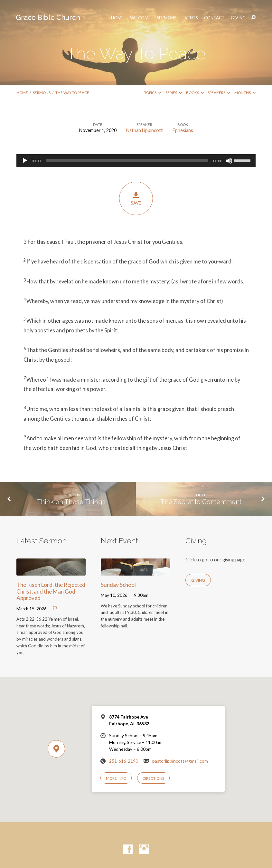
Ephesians (183, 130)
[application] (136, 161)
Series (174, 93)
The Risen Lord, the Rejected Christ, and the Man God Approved (51, 591)
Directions (153, 778)
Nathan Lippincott (145, 130)
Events (190, 18)
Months (245, 93)
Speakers (219, 93)
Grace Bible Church (48, 18)
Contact (214, 18)
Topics (153, 93)
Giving (238, 18)
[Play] (25, 161)
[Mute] (229, 161)
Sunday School (118, 585)
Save (136, 198)
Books (195, 93)
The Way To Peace (72, 93)
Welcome (140, 18)
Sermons (167, 18)
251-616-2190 (124, 761)
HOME (117, 18)
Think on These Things (71, 502)
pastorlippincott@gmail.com (180, 761)
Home (22, 93)
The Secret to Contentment (201, 502)
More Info (116, 778)
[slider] (127, 161)
